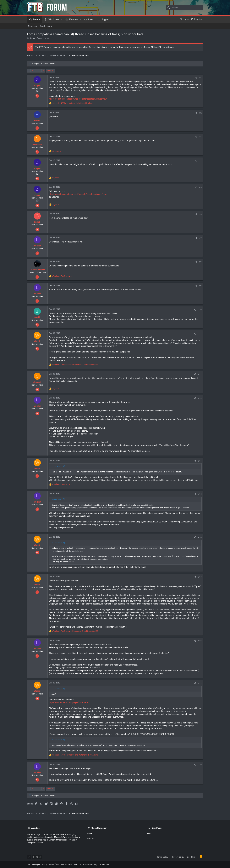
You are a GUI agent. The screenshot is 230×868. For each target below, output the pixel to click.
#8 (200, 262)
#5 (200, 187)
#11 (200, 334)
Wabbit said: (57, 499)
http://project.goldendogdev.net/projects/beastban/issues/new (78, 99)
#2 (200, 113)
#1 (200, 78)
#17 (200, 577)
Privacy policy (178, 857)
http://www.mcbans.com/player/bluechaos (69, 702)
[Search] (185, 8)
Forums (90, 838)
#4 (200, 161)
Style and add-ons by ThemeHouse (94, 864)
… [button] (40, 71)
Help (188, 857)
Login (150, 833)
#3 (200, 137)
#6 (200, 214)
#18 (200, 641)
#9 (200, 286)
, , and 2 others (72, 103)
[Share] (196, 78)
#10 (200, 310)
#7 (200, 238)
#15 (200, 494)
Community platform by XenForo (53, 864)
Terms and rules (164, 857)
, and (75, 365)
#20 (200, 765)
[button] (61, 19)
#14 (200, 461)
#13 (200, 398)
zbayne (32, 38)
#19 (200, 683)
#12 (200, 374)
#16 (200, 537)
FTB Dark (37, 857)
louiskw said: (57, 466)
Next (49, 71)
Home (90, 833)
